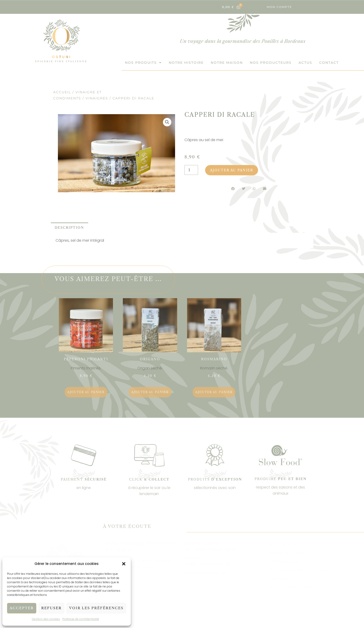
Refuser (51, 608)
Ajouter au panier (232, 170)
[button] (124, 564)
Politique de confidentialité (81, 619)
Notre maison (227, 63)
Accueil (62, 92)
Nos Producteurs (271, 63)
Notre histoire (186, 63)
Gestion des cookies (46, 619)
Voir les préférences (96, 608)
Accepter (22, 608)
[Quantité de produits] (191, 170)
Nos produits (143, 63)
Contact (329, 63)
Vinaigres (97, 98)
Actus (305, 63)
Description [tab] (69, 228)
